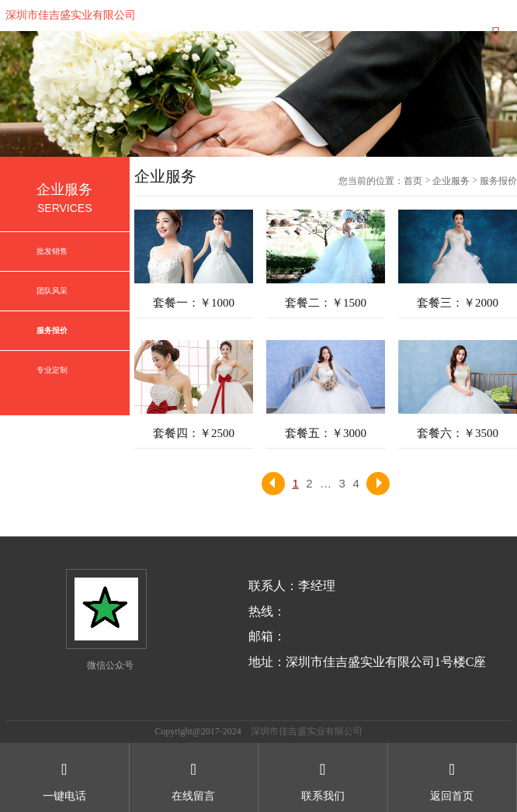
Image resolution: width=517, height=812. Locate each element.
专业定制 (52, 370)
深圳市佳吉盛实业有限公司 (71, 15)
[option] (258, 94)
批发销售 (52, 251)
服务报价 (52, 330)
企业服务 (451, 181)
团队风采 (52, 291)
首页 (413, 181)
